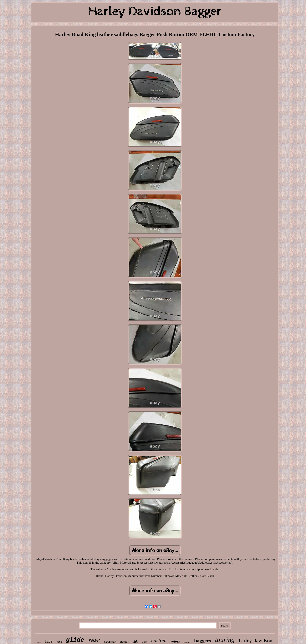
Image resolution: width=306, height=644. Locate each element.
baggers (203, 641)
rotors (175, 641)
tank (59, 642)
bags (145, 642)
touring (225, 640)
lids (49, 642)
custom (159, 640)
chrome (124, 642)
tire (39, 642)
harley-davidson (256, 641)
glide (75, 640)
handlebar (110, 642)
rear (94, 641)
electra (187, 642)
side (136, 642)
